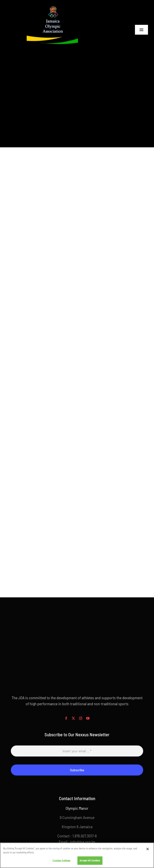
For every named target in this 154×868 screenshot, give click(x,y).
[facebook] (66, 718)
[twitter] (73, 718)
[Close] (148, 849)
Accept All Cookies (90, 860)
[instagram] (81, 718)
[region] (77, 855)
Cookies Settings (61, 860)
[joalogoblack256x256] (52, 6)
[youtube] (88, 718)
